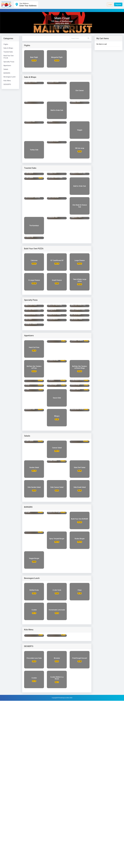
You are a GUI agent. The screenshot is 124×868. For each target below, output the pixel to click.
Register (118, 4)
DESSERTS (7, 84)
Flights (6, 44)
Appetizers (7, 66)
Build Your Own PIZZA (9, 57)
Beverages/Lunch (9, 77)
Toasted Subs (8, 52)
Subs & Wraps (8, 48)
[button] (26, 4)
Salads (6, 69)
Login (110, 4)
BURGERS (7, 73)
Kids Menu (7, 81)
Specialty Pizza (9, 62)
